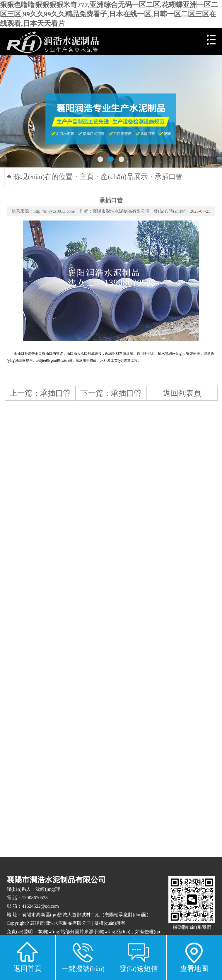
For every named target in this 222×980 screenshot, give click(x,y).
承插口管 (169, 177)
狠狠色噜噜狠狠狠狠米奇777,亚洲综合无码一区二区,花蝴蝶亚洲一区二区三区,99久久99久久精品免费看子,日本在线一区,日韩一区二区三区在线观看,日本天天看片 (109, 14)
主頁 (87, 177)
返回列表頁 (182, 393)
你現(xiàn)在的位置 (43, 177)
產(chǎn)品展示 (124, 177)
